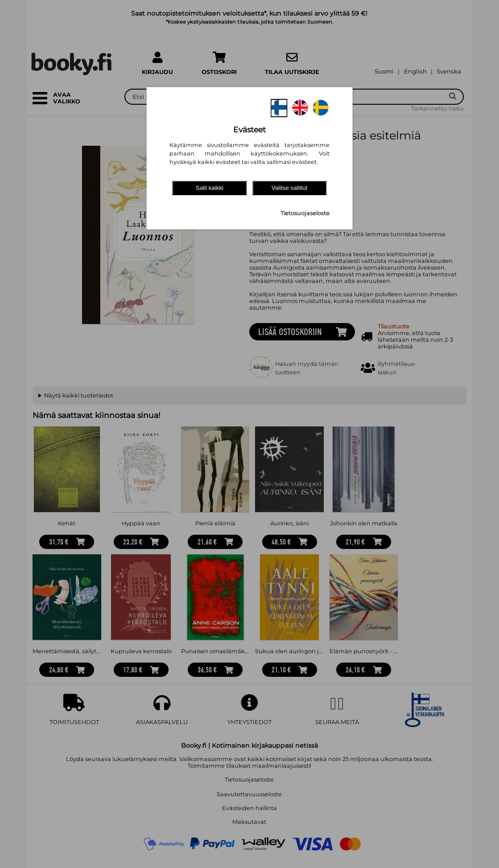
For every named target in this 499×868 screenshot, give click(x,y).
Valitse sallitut (290, 188)
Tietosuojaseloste (305, 213)
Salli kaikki (210, 188)
